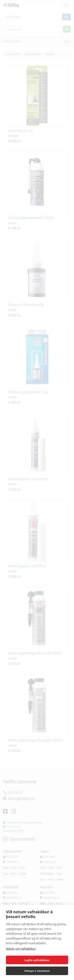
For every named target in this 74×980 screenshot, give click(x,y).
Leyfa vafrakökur (37, 960)
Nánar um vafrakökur (21, 949)
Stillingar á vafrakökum (37, 971)
